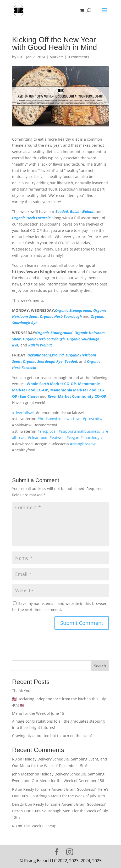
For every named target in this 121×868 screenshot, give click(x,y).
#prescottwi (93, 419)
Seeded (62, 211)
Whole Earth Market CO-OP (51, 384)
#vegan (73, 438)
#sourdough (91, 438)
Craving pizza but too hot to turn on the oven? (53, 736)
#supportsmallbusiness (79, 431)
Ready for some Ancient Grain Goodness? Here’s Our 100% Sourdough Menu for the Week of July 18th (60, 811)
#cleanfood (38, 438)
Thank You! (22, 691)
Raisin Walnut (82, 211)
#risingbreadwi (83, 444)
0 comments (79, 57)
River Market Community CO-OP (77, 396)
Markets (57, 57)
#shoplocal (47, 431)
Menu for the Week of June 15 (38, 713)
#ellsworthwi (69, 419)
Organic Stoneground (73, 310)
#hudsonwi (47, 419)
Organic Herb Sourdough (61, 316)
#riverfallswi (23, 413)
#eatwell (57, 438)
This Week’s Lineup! (40, 826)
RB (20, 57)
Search (100, 666)
